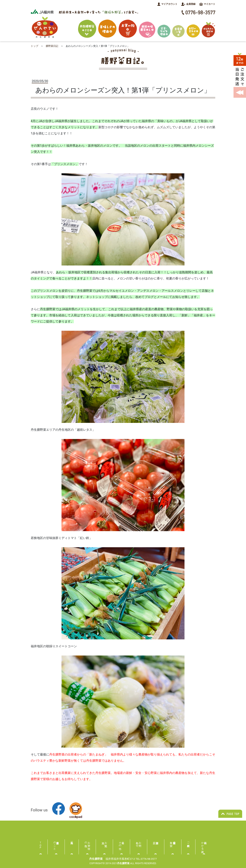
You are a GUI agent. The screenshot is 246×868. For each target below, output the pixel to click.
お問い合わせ (139, 843)
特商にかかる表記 (204, 844)
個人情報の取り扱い (173, 843)
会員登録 (188, 4)
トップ (34, 46)
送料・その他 (120, 843)
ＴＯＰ (41, 844)
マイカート (207, 4)
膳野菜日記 (52, 46)
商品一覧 (72, 843)
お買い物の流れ (87, 843)
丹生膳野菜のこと (55, 844)
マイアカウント (167, 4)
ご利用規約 (188, 841)
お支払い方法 (106, 843)
